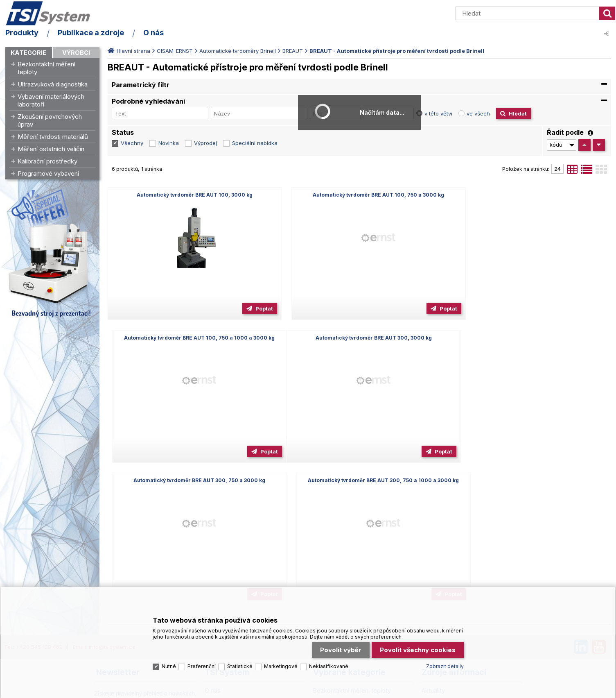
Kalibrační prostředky (47, 161)
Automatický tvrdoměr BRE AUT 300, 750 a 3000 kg (359, 338)
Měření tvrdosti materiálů (53, 137)
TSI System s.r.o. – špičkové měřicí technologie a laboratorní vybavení (52, 14)
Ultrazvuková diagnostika (53, 84)
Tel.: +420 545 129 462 (33, 504)
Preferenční (202, 664)
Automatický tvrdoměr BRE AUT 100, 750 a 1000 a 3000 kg (530, 195)
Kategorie (28, 53)
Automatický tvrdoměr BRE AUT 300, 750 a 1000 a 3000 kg (530, 338)
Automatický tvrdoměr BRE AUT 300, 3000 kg (188, 338)
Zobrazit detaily (445, 664)
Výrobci (76, 53)
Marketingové (281, 664)
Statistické (240, 664)
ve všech (478, 113)
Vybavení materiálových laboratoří (51, 100)
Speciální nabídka (255, 143)
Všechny (132, 143)
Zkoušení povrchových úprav (50, 120)
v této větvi (438, 113)
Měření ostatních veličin (51, 149)
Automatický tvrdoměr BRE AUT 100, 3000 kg (188, 195)
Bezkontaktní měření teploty (46, 68)
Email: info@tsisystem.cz (104, 504)
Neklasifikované (329, 664)
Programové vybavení (48, 173)
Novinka (169, 143)
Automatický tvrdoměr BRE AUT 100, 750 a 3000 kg (359, 195)
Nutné (169, 664)
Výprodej (205, 143)
